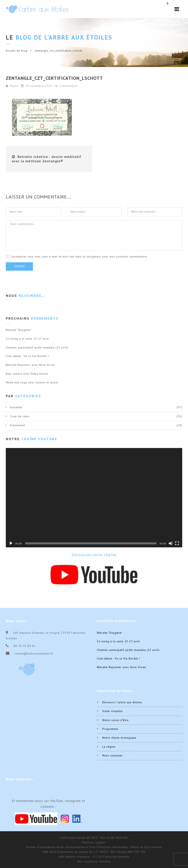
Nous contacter (113, 755)
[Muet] (171, 543)
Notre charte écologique (119, 738)
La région (109, 747)
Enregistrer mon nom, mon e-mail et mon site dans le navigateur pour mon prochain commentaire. (80, 256)
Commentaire (66, 86)
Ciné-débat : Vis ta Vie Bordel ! (27, 356)
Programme (110, 729)
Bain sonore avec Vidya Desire (27, 374)
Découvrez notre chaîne (94, 555)
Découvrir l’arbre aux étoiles (122, 702)
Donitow (105, 861)
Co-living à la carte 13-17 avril (27, 339)
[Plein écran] (177, 543)
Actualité (16, 407)
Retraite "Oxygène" (19, 330)
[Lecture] (11, 543)
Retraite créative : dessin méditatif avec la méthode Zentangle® (47, 159)
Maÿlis (14, 86)
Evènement (18, 425)
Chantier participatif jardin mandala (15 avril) (37, 347)
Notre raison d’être (115, 720)
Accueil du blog (17, 51)
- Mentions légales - (94, 842)
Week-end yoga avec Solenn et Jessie (32, 382)
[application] (94, 498)
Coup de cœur (20, 416)
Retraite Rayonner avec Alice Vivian (30, 365)
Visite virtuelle (112, 711)
